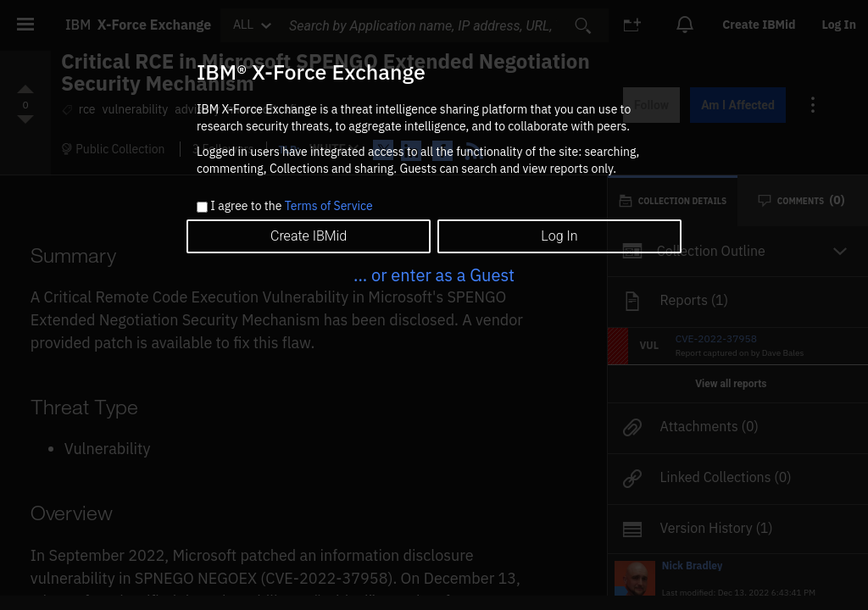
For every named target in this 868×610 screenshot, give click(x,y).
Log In (559, 236)
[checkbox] (202, 207)
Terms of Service (329, 206)
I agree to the (291, 207)
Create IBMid (309, 236)
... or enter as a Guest (434, 275)
